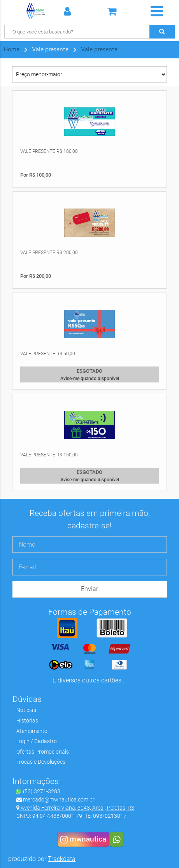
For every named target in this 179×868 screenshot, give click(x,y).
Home (12, 50)
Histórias (27, 721)
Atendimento (32, 731)
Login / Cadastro (37, 741)
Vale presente (99, 50)
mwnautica (83, 839)
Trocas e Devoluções (41, 762)
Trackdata (62, 859)
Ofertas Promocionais (43, 752)
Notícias (26, 710)
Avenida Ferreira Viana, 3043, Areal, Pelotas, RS (75, 808)
